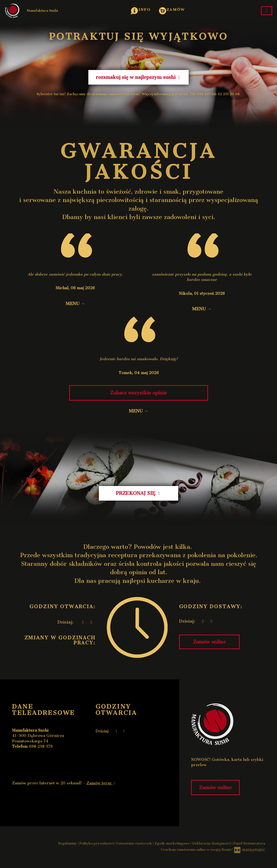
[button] (141, 10)
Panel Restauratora (249, 843)
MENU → (75, 304)
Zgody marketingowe (173, 843)
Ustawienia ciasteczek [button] (135, 843)
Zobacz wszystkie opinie (138, 393)
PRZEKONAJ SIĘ (139, 493)
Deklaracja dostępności (212, 843)
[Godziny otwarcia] (91, 622)
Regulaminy (68, 843)
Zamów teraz (101, 783)
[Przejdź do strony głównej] (228, 724)
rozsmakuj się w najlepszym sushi (139, 77)
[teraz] (83, 622)
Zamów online (209, 642)
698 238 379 (41, 746)
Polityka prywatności (97, 843)
